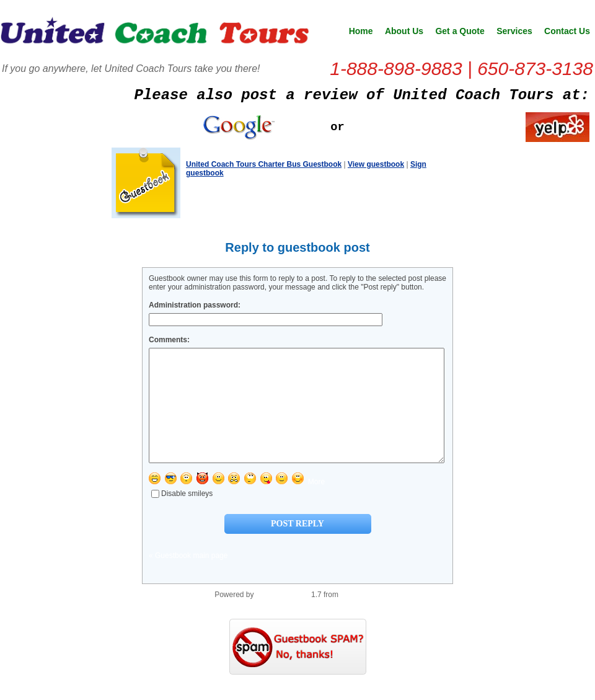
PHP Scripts (360, 617)
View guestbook (376, 164)
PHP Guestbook (283, 617)
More (316, 504)
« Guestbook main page (188, 578)
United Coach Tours (155, 35)
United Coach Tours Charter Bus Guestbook (264, 164)
